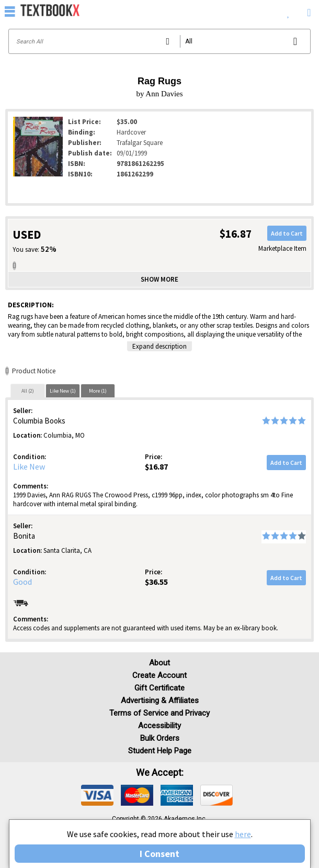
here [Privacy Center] (243, 834)
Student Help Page (160, 751)
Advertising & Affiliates (160, 700)
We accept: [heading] (160, 773)
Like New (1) (63, 391)
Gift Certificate (160, 688)
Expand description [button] (160, 346)
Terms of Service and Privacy (160, 713)
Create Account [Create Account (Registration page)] (160, 675)
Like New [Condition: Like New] (29, 466)
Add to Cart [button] (287, 233)
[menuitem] (288, 10)
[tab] (28, 391)
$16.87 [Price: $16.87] (156, 466)
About (160, 663)
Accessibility (160, 726)
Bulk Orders (160, 738)
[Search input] (160, 41)
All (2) (28, 391)
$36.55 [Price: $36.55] (156, 582)
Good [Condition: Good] (22, 582)
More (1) (98, 391)
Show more (160, 279)
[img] (97, 795)
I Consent (160, 854)
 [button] (10, 11)
